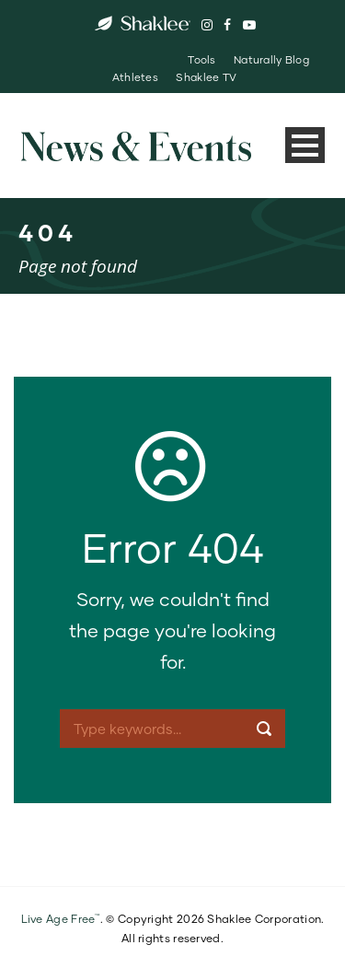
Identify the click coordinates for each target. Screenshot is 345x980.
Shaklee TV (206, 77)
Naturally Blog (271, 59)
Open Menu (305, 145)
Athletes (135, 77)
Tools (201, 59)
